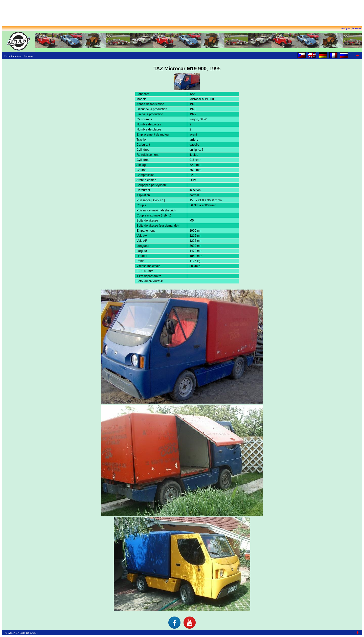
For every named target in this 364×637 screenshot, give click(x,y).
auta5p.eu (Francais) (351, 28)
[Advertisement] (182, 13)
